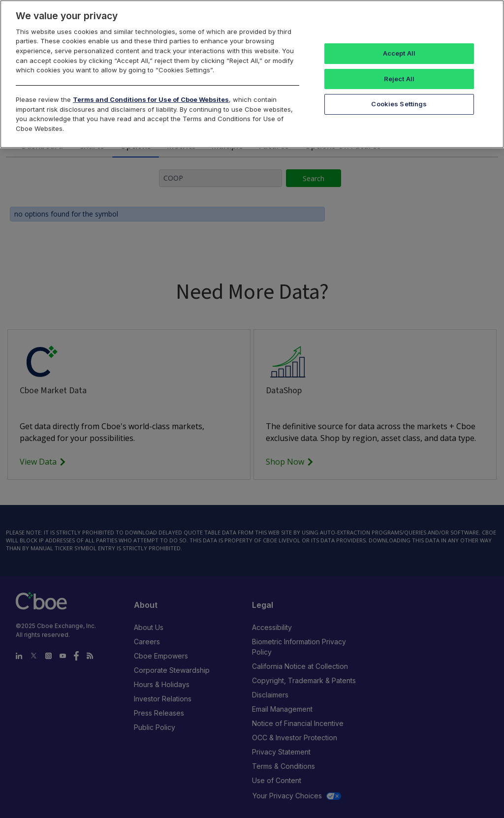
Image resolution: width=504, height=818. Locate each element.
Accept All (399, 53)
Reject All (399, 79)
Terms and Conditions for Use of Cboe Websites (151, 99)
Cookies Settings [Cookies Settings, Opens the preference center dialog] (399, 104)
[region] (252, 74)
